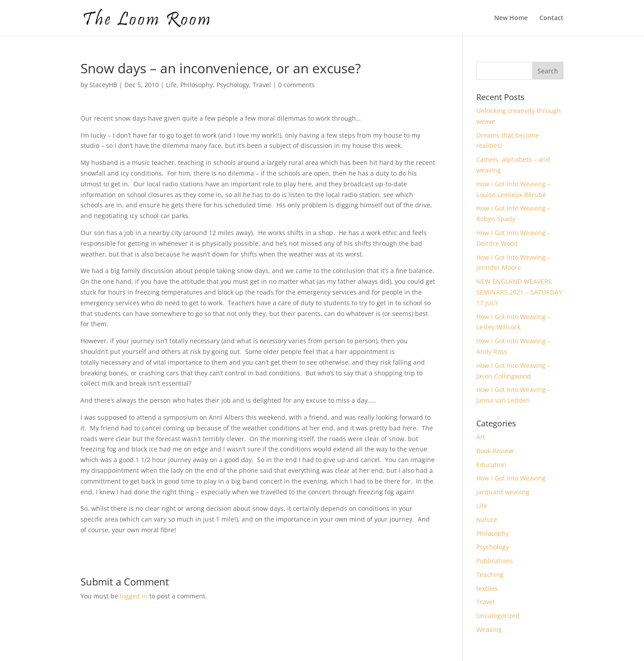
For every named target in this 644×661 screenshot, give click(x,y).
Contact (551, 18)
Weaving (489, 629)
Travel (262, 85)
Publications (495, 561)
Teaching (490, 575)
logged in (134, 596)
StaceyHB (103, 85)
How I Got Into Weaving (511, 478)
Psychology (233, 85)
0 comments (297, 85)
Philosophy (197, 85)
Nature (487, 520)
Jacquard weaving (503, 492)
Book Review (495, 451)
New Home (511, 18)
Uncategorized (498, 616)
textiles (487, 588)
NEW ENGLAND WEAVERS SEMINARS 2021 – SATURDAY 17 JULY (519, 292)
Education (491, 465)
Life (171, 85)
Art (481, 437)
